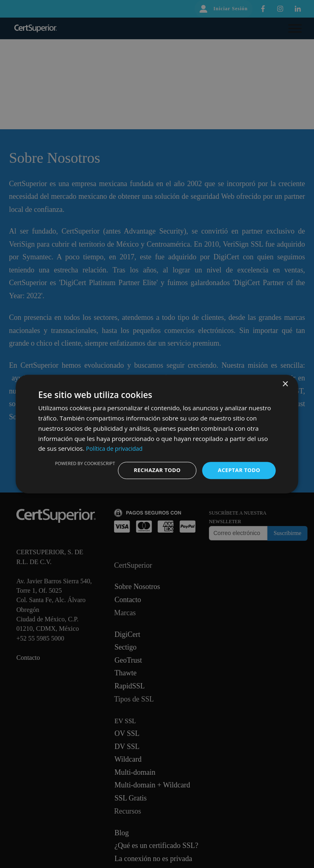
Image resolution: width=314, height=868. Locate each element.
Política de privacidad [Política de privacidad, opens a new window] (116, 448)
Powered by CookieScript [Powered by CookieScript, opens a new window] (78, 463)
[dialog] (157, 434)
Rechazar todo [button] (152, 470)
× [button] (285, 384)
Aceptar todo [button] (237, 470)
